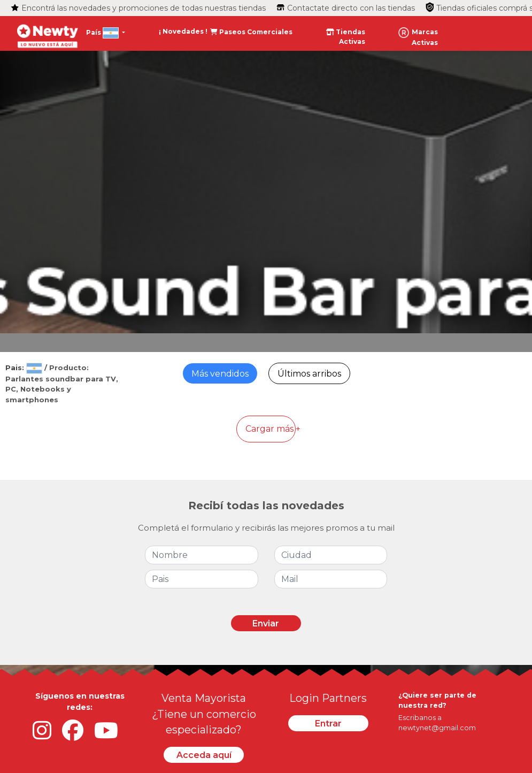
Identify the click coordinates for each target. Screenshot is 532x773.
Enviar (266, 623)
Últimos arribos (309, 374)
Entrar (328, 724)
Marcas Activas (418, 37)
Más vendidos (220, 374)
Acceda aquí (204, 755)
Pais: (25, 368)
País (103, 33)
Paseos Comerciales (251, 32)
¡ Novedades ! (184, 31)
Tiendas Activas (346, 37)
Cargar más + (271, 429)
